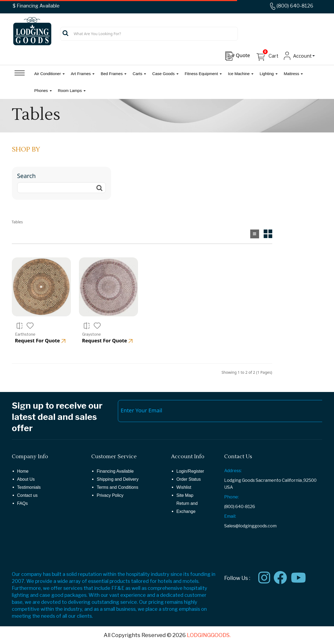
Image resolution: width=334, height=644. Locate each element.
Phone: (231, 497)
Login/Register (190, 471)
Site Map (185, 495)
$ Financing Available (36, 6)
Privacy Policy (110, 495)
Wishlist (184, 487)
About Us (26, 479)
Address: (233, 471)
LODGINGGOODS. (209, 635)
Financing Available (115, 471)
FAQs (23, 503)
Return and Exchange (187, 507)
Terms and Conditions (117, 487)
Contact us (27, 495)
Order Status (189, 479)
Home (23, 471)
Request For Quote (40, 340)
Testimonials (29, 487)
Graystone (92, 334)
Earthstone (25, 334)
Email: (230, 516)
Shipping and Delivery (118, 479)
